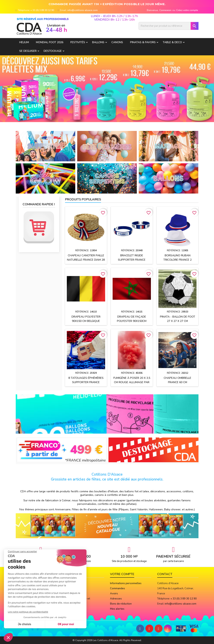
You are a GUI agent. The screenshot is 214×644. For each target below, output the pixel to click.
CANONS (117, 42)
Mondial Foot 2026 (50, 42)
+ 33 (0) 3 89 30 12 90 (42, 10)
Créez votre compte (187, 10)
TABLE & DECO (172, 42)
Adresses (116, 599)
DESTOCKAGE (53, 51)
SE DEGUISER (28, 51)
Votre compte (122, 574)
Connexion (165, 10)
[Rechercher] (169, 26)
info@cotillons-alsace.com (83, 10)
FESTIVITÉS (78, 42)
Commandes (118, 588)
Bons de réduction (121, 604)
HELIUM (24, 42)
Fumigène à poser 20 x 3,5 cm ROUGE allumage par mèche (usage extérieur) (132, 382)
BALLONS (98, 42)
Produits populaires (83, 199)
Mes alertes (117, 609)
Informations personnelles (126, 583)
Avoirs (114, 594)
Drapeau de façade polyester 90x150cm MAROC (132, 321)
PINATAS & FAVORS (143, 42)
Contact (165, 574)
